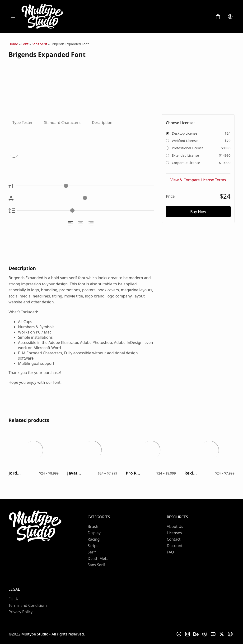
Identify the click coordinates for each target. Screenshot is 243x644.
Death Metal (98, 558)
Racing (93, 539)
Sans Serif (39, 44)
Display (94, 533)
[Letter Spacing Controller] (85, 198)
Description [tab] (102, 123)
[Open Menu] (13, 17)
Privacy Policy (21, 612)
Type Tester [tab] (23, 123)
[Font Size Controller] (85, 186)
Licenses (174, 533)
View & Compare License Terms (198, 180)
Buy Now (198, 212)
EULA (13, 599)
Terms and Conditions (28, 605)
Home (13, 44)
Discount (175, 546)
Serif (92, 552)
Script (93, 546)
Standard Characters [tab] (62, 123)
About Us (175, 526)
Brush (93, 526)
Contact (174, 539)
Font (25, 44)
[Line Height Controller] (86, 211)
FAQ (170, 552)
